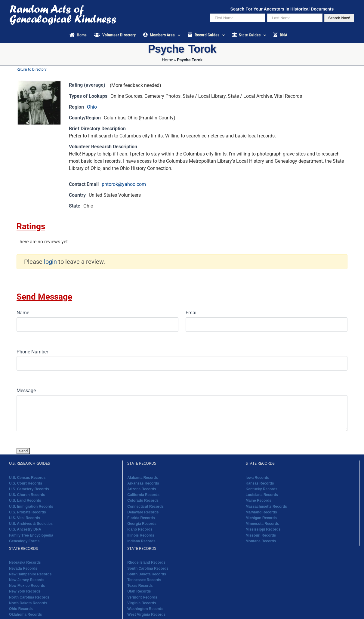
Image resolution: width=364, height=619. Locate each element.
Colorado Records (143, 500)
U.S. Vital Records (25, 518)
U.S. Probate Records (28, 512)
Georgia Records (142, 524)
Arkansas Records (143, 483)
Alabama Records (142, 478)
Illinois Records (141, 535)
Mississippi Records (263, 529)
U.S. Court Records (26, 483)
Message (26, 391)
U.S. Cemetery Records (29, 489)
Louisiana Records (262, 495)
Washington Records (145, 609)
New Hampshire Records (30, 574)
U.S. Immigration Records (31, 507)
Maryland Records (261, 512)
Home (167, 60)
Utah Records (139, 591)
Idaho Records (140, 529)
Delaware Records (143, 512)
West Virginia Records (146, 614)
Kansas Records (260, 483)
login (50, 262)
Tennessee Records (144, 580)
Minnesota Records (262, 524)
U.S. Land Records (25, 500)
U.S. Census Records (27, 478)
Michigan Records (261, 518)
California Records (143, 495)
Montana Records (261, 541)
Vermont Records (142, 597)
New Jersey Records (27, 580)
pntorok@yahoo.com (124, 184)
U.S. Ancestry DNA (25, 529)
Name (23, 313)
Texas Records (140, 586)
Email (192, 313)
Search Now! (339, 18)
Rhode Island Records (146, 562)
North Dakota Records (28, 603)
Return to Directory (32, 69)
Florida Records (141, 518)
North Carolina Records (29, 597)
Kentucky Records (262, 489)
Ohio (92, 107)
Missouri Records (261, 535)
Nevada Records (23, 568)
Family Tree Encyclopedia (31, 535)
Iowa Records (258, 478)
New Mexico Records (27, 586)
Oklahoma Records (25, 614)
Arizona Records (142, 489)
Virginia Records (142, 603)
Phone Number (32, 352)
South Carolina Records (148, 568)
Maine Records (259, 500)
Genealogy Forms (24, 541)
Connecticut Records (145, 507)
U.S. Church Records (27, 495)
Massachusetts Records (266, 507)
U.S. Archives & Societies (31, 524)
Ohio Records (21, 609)
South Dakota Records (147, 574)
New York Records (25, 591)
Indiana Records (141, 541)
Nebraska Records (25, 562)
